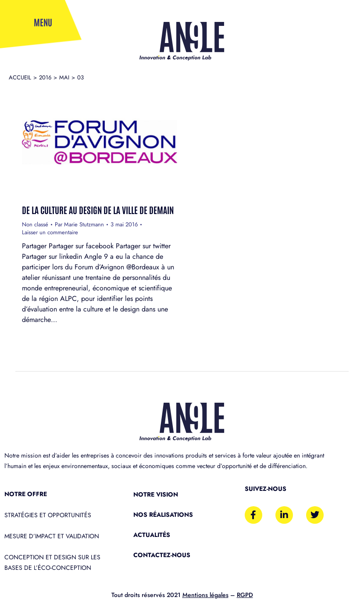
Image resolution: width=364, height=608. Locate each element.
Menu (43, 22)
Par (79, 225)
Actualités (152, 535)
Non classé (35, 224)
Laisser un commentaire (50, 232)
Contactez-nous (162, 555)
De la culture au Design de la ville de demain (98, 210)
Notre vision (156, 494)
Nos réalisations (163, 515)
